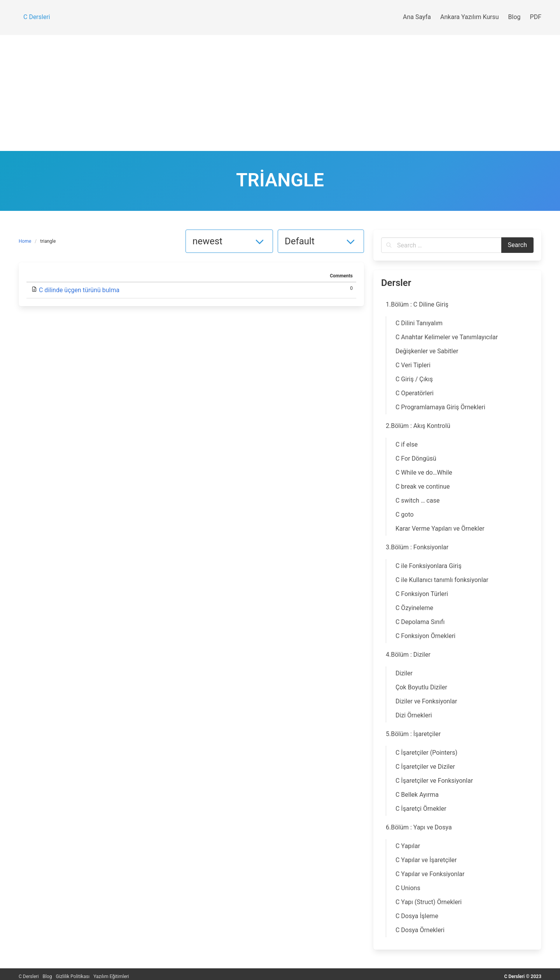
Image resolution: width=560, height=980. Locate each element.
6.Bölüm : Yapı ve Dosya (419, 827)
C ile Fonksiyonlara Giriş (429, 566)
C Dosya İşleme (417, 916)
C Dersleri (29, 976)
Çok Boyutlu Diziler (421, 687)
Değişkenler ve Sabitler (427, 351)
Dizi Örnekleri (414, 715)
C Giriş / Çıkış (414, 379)
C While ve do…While (424, 472)
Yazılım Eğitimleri (111, 976)
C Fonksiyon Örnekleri (425, 636)
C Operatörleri (415, 393)
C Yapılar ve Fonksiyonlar (430, 874)
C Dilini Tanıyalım (419, 323)
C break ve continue (423, 486)
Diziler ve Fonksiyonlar (426, 701)
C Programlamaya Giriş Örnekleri (440, 407)
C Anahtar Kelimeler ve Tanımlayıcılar (447, 337)
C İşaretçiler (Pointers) (426, 753)
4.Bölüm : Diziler (408, 655)
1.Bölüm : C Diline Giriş (417, 304)
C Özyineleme (414, 608)
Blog (47, 976)
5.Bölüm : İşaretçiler (413, 734)
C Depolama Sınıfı (420, 622)
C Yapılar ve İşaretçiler (426, 860)
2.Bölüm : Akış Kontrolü (418, 426)
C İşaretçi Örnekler (421, 809)
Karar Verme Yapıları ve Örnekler (440, 529)
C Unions (408, 888)
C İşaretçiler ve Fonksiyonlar (434, 781)
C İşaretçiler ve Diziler (425, 767)
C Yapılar (408, 846)
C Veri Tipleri (413, 365)
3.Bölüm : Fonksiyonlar (417, 547)
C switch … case (417, 501)
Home (25, 241)
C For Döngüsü (416, 458)
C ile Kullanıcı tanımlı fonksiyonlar (442, 580)
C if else (407, 444)
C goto (405, 515)
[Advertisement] (280, 93)
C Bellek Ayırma (417, 795)
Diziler (404, 673)
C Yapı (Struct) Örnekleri (429, 902)
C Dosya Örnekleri (420, 930)
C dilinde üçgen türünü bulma (79, 290)
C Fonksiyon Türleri (422, 594)
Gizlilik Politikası (73, 976)
